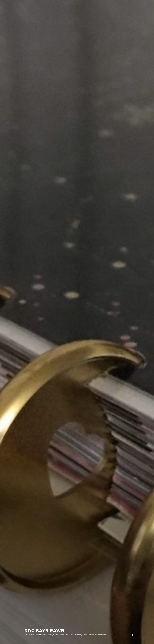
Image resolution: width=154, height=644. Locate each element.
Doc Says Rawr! (45, 625)
